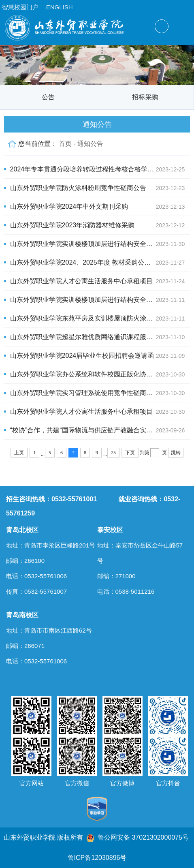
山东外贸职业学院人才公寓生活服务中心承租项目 (100, 281)
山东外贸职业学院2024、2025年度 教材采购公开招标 (100, 263)
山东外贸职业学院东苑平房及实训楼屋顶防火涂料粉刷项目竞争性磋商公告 (100, 319)
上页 (19, 453)
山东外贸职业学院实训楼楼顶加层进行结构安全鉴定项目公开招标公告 (100, 244)
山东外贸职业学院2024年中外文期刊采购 (100, 207)
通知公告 (90, 144)
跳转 (176, 453)
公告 (48, 97)
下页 (130, 453)
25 (113, 453)
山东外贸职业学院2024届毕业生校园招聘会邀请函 (100, 356)
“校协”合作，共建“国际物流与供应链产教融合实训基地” (100, 430)
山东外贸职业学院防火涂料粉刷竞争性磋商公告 (100, 188)
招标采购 (145, 97)
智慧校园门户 (20, 7)
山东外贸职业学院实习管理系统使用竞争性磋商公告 (100, 393)
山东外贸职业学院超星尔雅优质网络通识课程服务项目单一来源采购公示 (100, 337)
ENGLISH (60, 7)
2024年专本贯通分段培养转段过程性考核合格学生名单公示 (100, 169)
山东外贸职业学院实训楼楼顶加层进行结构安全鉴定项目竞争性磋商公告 (100, 300)
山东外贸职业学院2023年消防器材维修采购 (100, 225)
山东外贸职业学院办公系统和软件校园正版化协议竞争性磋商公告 (100, 374)
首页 (65, 144)
